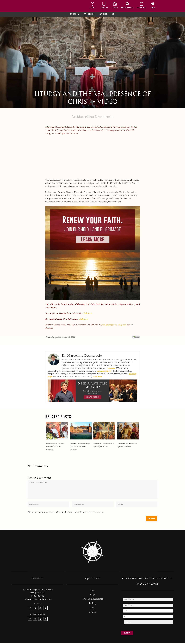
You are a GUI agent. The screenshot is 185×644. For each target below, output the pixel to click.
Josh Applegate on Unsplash (114, 325)
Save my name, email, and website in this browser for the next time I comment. (67, 512)
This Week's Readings (93, 599)
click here (87, 313)
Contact (93, 612)
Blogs (105, 14)
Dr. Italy (76, 14)
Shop (93, 608)
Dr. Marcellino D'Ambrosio (93, 117)
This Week (91, 14)
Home (93, 590)
